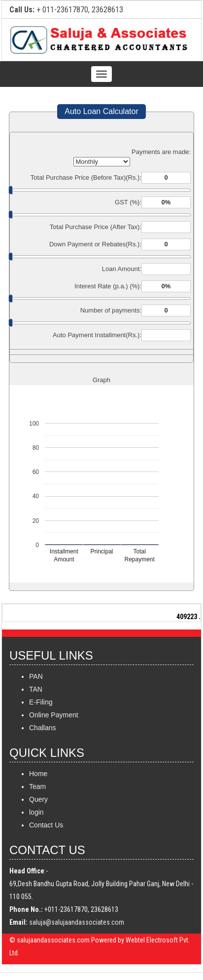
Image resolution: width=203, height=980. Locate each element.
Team (37, 786)
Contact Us (46, 825)
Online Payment (54, 715)
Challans (42, 728)
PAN (36, 676)
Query (38, 799)
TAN (36, 689)
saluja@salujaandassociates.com (77, 922)
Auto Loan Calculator (101, 111)
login (36, 812)
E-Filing (41, 702)
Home (38, 774)
